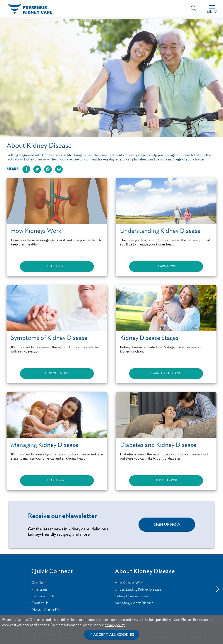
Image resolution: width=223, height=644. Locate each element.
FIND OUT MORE (57, 373)
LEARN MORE (57, 266)
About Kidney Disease (145, 571)
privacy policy (115, 625)
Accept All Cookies (114, 635)
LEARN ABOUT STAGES (166, 373)
